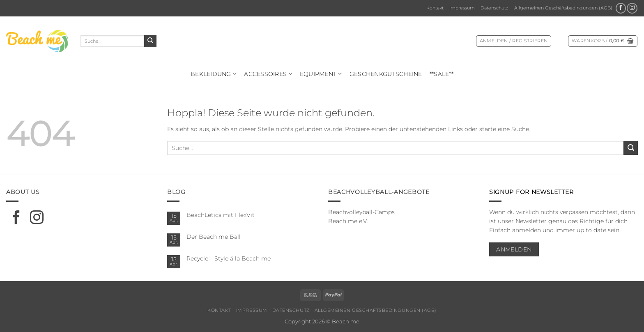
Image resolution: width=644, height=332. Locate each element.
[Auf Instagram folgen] (632, 8)
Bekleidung (214, 74)
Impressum (462, 8)
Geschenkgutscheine (386, 74)
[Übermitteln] (150, 41)
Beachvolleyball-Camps (361, 212)
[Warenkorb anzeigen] (603, 41)
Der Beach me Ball (214, 237)
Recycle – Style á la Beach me (229, 258)
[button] (514, 41)
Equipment (321, 74)
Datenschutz (494, 8)
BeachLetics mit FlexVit (221, 215)
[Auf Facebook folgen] (621, 8)
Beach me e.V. (348, 221)
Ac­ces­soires (268, 74)
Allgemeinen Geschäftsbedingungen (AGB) (563, 8)
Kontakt (435, 8)
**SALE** (442, 74)
